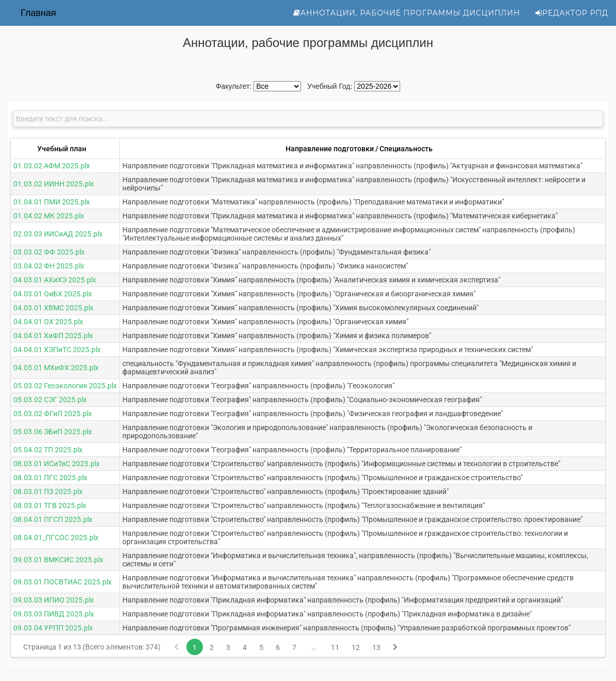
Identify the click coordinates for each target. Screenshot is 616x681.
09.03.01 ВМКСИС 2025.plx (58, 560)
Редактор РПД (572, 13)
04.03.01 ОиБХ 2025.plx (53, 294)
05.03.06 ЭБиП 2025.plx (53, 432)
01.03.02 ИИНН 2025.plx (54, 184)
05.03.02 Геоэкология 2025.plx (65, 386)
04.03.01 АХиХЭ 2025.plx (55, 280)
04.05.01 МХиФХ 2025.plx (56, 368)
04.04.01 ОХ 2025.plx (48, 322)
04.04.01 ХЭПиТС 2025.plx (57, 350)
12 (356, 647)
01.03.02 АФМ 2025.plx (52, 166)
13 (376, 647)
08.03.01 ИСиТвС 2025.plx (57, 464)
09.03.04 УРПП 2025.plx (53, 628)
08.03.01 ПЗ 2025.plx (48, 492)
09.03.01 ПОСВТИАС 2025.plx (62, 582)
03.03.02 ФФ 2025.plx (49, 252)
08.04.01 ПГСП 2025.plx (53, 519)
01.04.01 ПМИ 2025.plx (52, 202)
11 (335, 647)
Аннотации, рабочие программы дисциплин (407, 13)
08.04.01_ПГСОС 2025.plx (56, 537)
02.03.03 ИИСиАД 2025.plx (58, 234)
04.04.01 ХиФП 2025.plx (53, 336)
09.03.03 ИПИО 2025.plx (54, 600)
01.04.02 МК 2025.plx (49, 216)
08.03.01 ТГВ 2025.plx (50, 505)
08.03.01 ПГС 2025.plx (50, 478)
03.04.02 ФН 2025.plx (49, 266)
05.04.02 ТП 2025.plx (48, 450)
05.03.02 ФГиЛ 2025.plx (53, 414)
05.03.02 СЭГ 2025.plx (50, 400)
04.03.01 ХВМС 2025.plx (53, 308)
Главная (38, 13)
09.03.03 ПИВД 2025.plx (54, 614)
